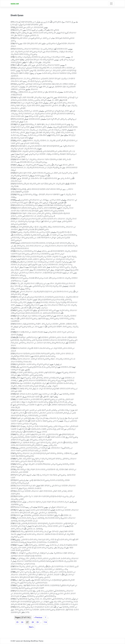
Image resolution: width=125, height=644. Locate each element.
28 (33, 622)
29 (37, 622)
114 (45, 622)
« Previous (38, 617)
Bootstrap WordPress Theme (34, 641)
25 (17, 622)
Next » (32, 627)
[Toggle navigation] (111, 4)
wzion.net (15, 4)
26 (22, 622)
